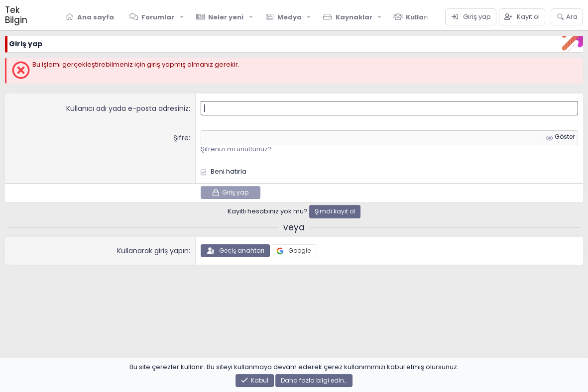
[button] (182, 17)
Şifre (181, 138)
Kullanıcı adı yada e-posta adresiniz (127, 108)
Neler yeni (226, 17)
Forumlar (158, 17)
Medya (290, 17)
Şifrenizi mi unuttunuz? (236, 149)
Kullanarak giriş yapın (153, 251)
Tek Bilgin (16, 15)
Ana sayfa (96, 17)
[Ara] (567, 17)
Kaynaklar (354, 17)
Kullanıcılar (426, 17)
